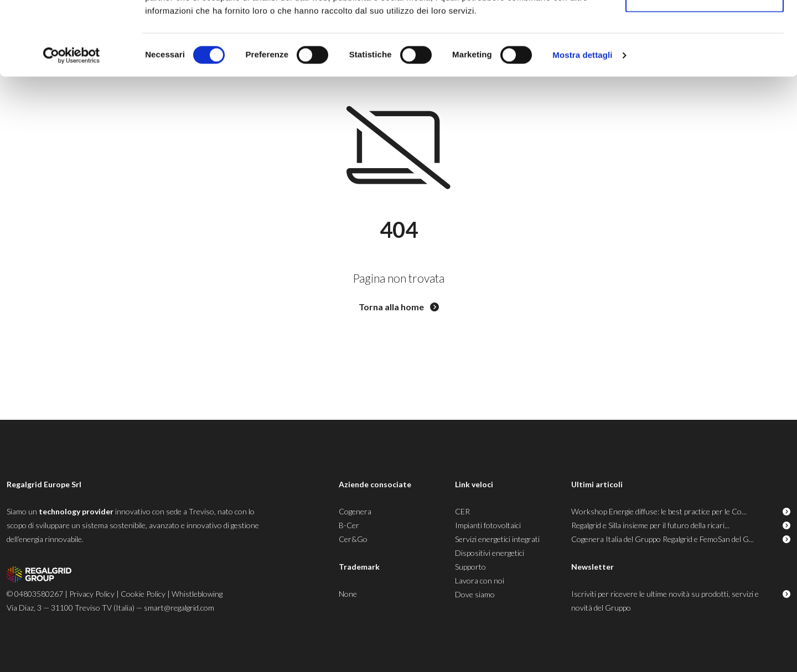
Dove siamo (475, 594)
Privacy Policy (92, 594)
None (348, 594)
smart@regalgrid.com (179, 608)
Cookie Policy (143, 594)
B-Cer (349, 525)
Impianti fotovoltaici (488, 525)
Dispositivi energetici (490, 553)
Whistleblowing (197, 594)
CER (462, 511)
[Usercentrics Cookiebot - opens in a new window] (72, 125)
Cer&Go (353, 539)
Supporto (470, 567)
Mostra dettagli (582, 125)
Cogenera (355, 511)
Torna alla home (399, 307)
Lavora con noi (480, 580)
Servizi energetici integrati (497, 539)
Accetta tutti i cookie (705, 29)
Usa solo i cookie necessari (705, 66)
